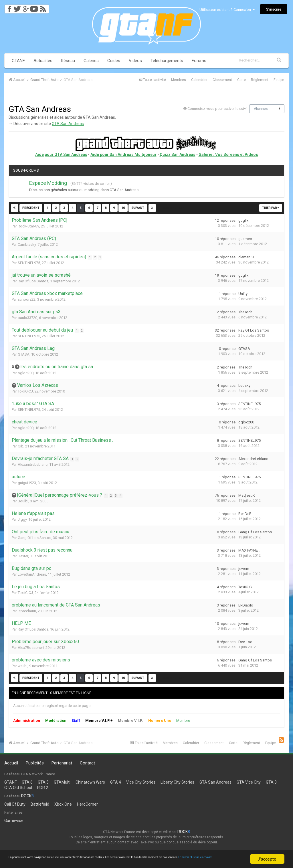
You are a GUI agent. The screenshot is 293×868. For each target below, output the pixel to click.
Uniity (243, 294)
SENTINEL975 (29, 263)
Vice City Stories (141, 782)
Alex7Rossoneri (31, 648)
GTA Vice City (249, 782)
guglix (243, 220)
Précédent (31, 208)
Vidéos (135, 61)
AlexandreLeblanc (33, 464)
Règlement (260, 80)
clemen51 (246, 257)
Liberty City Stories (177, 782)
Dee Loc (245, 642)
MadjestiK (247, 495)
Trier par (271, 208)
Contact (87, 763)
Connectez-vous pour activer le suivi (217, 109)
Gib (21, 446)
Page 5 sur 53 (173, 208)
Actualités (43, 61)
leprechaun (27, 611)
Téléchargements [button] (167, 61)
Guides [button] (114, 61)
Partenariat (62, 763)
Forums (199, 61)
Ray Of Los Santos (33, 281)
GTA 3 (271, 782)
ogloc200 (26, 373)
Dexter (23, 556)
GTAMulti (62, 782)
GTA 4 (116, 782)
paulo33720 (27, 318)
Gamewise (14, 821)
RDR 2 (43, 788)
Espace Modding (48, 183)
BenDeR (245, 514)
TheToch (245, 312)
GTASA (24, 354)
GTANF (18, 61)
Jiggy (22, 519)
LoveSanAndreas (32, 574)
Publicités (35, 763)
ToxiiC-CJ (25, 391)
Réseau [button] (68, 61)
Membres (179, 80)
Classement (222, 80)
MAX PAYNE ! (249, 550)
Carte (241, 80)
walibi (23, 666)
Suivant (137, 208)
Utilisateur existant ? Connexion (227, 10)
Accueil (11, 763)
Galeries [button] (91, 61)
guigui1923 (27, 483)
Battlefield (40, 804)
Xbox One (63, 804)
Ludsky (244, 386)
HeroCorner (87, 804)
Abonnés (261, 109)
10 (123, 208)
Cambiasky (27, 244)
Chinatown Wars (90, 782)
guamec (245, 239)
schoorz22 (27, 299)
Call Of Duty (15, 804)
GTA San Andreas (68, 124)
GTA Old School (18, 788)
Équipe (279, 80)
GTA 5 (43, 782)
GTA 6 (27, 782)
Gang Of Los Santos (34, 538)
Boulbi (23, 501)
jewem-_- (246, 569)
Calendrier (199, 80)
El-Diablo (246, 605)
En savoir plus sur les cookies (102, 862)
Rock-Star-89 (28, 226)
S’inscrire (274, 9)
